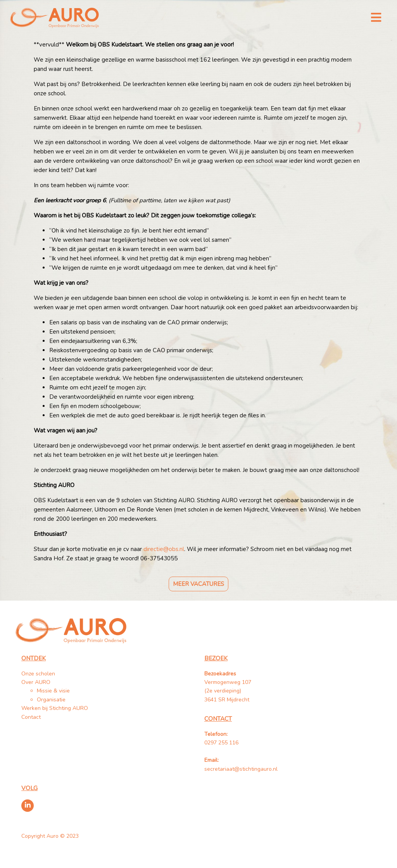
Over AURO (36, 682)
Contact (31, 717)
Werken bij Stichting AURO (55, 708)
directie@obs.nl (164, 549)
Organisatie (51, 700)
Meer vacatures (198, 584)
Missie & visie (53, 691)
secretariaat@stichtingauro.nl (241, 769)
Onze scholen (38, 674)
